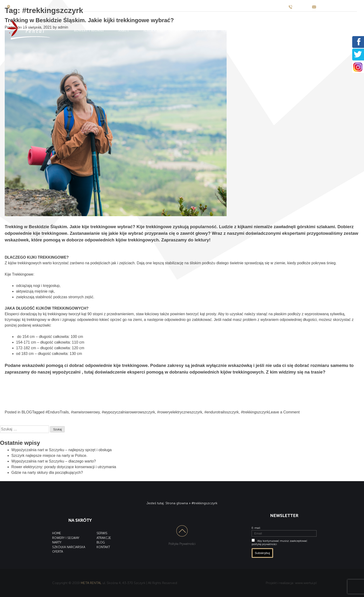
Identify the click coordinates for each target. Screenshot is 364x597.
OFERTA (201, 31)
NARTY (124, 31)
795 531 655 (302, 7)
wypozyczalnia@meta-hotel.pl (338, 7)
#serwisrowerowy (85, 412)
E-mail (256, 528)
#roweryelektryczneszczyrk (180, 412)
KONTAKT (308, 31)
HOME (57, 533)
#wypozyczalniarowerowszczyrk (128, 412)
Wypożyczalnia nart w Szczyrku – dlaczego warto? (54, 461)
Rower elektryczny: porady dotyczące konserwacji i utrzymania (64, 467)
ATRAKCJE (255, 31)
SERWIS (227, 31)
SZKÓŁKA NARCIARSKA (162, 31)
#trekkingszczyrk (255, 412)
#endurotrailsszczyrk (222, 412)
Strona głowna (177, 503)
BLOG (282, 31)
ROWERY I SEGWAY (89, 31)
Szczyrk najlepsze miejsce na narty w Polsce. (49, 456)
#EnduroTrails (57, 412)
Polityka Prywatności (182, 544)
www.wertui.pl (306, 583)
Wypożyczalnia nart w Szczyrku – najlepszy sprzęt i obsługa (61, 450)
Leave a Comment (284, 412)
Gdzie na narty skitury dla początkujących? (47, 473)
